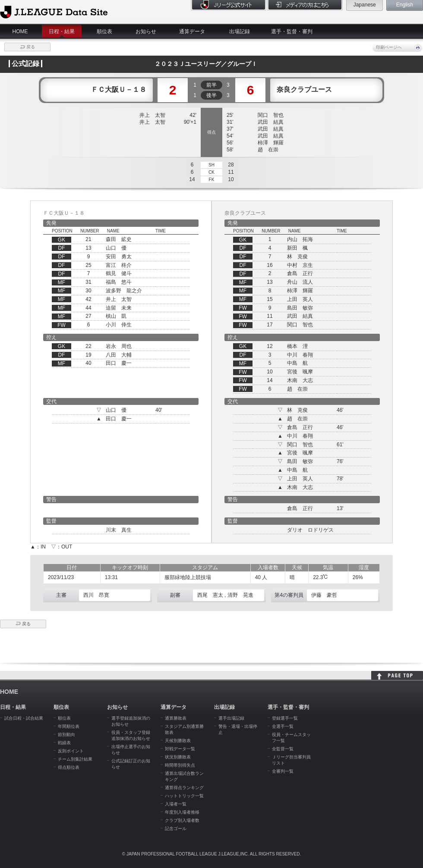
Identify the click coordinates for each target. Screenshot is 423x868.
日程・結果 (62, 31)
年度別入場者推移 (182, 812)
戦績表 (64, 743)
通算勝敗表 (176, 718)
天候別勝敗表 (178, 741)
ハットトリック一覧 (184, 796)
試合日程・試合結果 (24, 718)
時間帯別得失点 (180, 765)
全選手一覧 (283, 726)
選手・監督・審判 (292, 31)
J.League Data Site (54, 12)
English (405, 5)
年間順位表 (69, 726)
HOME (20, 31)
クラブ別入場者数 (182, 820)
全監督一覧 (283, 749)
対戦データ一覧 (180, 749)
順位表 (104, 31)
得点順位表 (69, 767)
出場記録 (240, 31)
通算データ (192, 31)
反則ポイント (71, 751)
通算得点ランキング (184, 788)
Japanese (365, 5)
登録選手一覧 (285, 718)
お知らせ (146, 31)
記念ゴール (176, 829)
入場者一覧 (176, 804)
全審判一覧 (283, 771)
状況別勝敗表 (178, 757)
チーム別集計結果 (75, 759)
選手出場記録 (231, 718)
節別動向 (66, 735)
